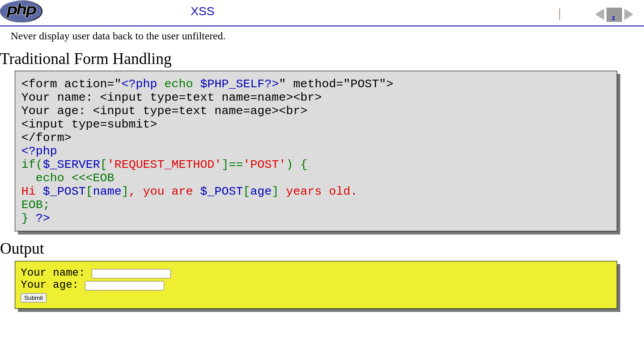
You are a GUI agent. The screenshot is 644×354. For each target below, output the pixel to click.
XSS (202, 11)
